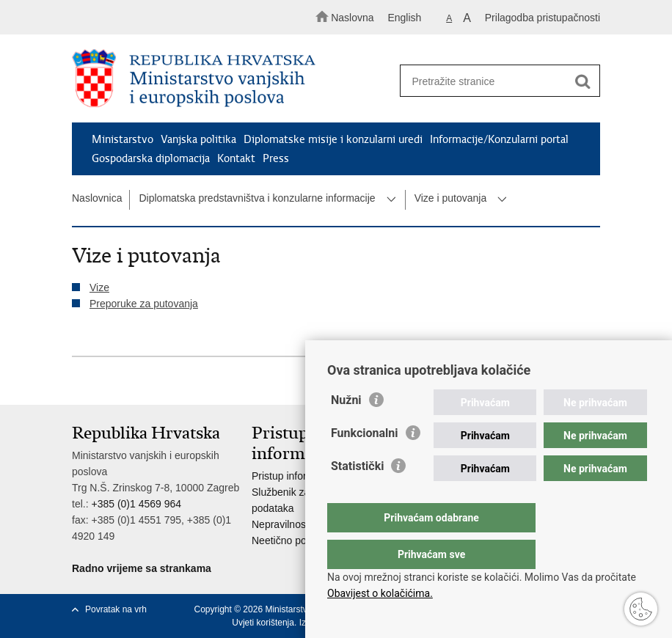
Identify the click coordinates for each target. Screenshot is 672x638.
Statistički (357, 495)
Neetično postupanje (299, 540)
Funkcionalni (365, 462)
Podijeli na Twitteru (143, 382)
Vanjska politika (198, 139)
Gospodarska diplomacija (151, 158)
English (404, 18)
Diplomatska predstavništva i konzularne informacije (257, 198)
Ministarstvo (123, 139)
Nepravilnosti (281, 524)
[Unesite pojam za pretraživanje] (495, 81)
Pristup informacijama (301, 476)
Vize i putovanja (451, 198)
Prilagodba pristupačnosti (543, 18)
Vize (99, 287)
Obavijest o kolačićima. (380, 593)
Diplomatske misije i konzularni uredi (333, 139)
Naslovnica (97, 198)
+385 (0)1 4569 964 (136, 504)
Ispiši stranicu (80, 382)
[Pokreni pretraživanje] (582, 81)
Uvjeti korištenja (263, 623)
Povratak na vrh (116, 609)
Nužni (346, 429)
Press (276, 158)
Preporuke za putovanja (144, 304)
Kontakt (236, 158)
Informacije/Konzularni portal (499, 139)
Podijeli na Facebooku (111, 382)
